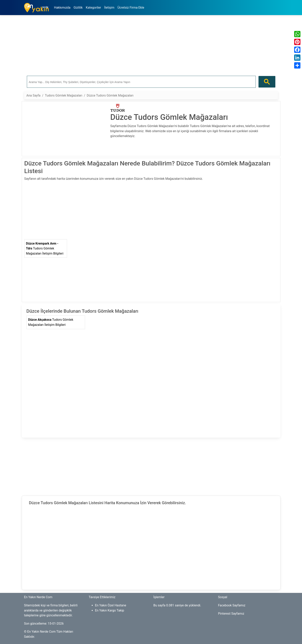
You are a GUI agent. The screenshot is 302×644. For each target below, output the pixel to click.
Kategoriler (93, 8)
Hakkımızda (62, 8)
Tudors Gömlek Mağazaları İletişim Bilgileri (45, 248)
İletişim (109, 8)
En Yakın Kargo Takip (110, 610)
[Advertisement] (142, 46)
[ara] (141, 82)
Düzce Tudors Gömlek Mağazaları (110, 95)
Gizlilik (78, 8)
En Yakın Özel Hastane (111, 605)
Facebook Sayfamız (232, 605)
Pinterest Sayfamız (231, 614)
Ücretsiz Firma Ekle (131, 8)
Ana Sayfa (34, 95)
